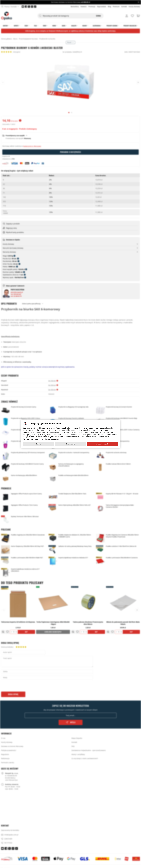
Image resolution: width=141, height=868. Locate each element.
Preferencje (71, 444)
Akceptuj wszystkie (103, 444)
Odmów (39, 444)
